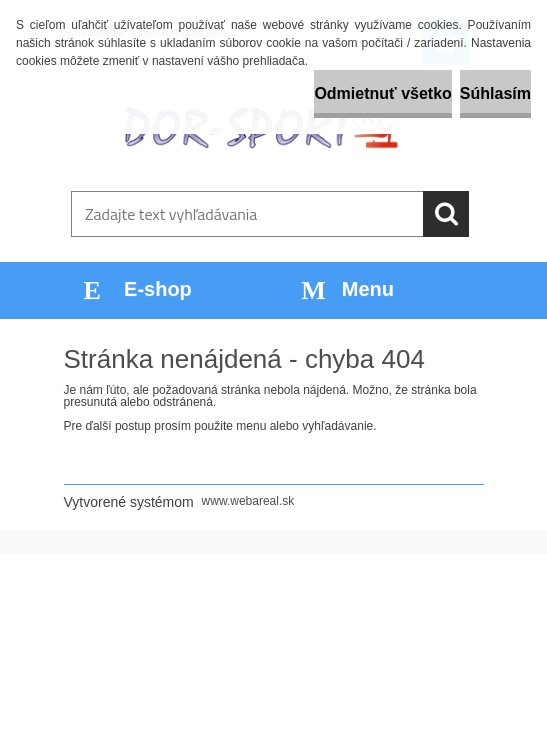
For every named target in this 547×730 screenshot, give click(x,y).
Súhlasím (495, 93)
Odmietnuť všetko (382, 93)
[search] (446, 214)
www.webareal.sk (248, 501)
